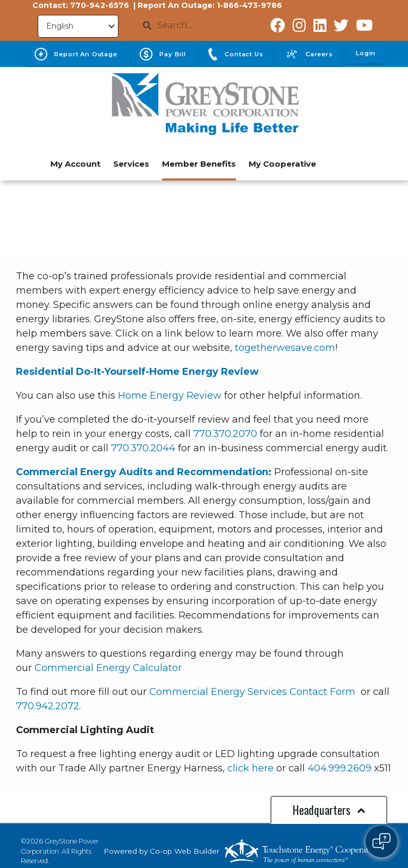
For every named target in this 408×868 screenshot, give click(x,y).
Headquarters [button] (329, 810)
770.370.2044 (143, 448)
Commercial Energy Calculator (108, 668)
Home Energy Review (170, 396)
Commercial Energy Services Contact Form (254, 692)
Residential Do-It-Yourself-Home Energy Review (137, 372)
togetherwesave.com (285, 348)
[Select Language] (78, 26)
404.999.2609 (339, 768)
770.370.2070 (225, 434)
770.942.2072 (48, 706)
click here (250, 768)
